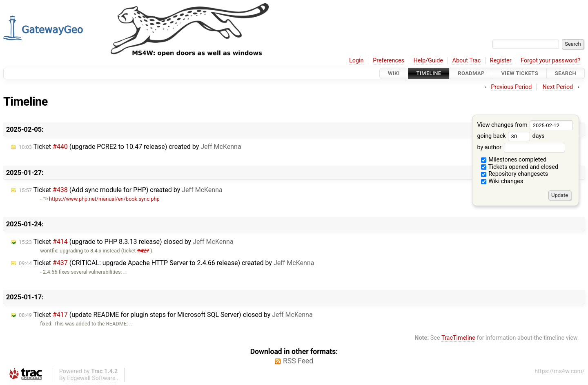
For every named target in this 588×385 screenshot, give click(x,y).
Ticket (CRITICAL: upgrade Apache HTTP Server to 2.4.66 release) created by (166, 263)
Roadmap (471, 73)
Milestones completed (514, 160)
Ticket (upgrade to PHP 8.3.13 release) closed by (126, 242)
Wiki (394, 73)
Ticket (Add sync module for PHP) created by (121, 190)
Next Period (558, 87)
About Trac (467, 61)
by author (521, 147)
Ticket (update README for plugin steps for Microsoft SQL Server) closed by (166, 315)
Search (566, 73)
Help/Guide (428, 61)
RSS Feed (298, 361)
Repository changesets (515, 174)
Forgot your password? (550, 61)
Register (501, 61)
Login (356, 61)
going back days (511, 136)
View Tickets (520, 73)
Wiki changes (502, 181)
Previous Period (511, 87)
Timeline (429, 73)
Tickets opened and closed (520, 167)
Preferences (389, 61)
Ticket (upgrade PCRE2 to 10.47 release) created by (130, 147)
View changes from (525, 125)
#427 (143, 251)
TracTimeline (458, 338)
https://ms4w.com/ (560, 371)
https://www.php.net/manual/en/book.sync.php (101, 199)
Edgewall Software (91, 378)
